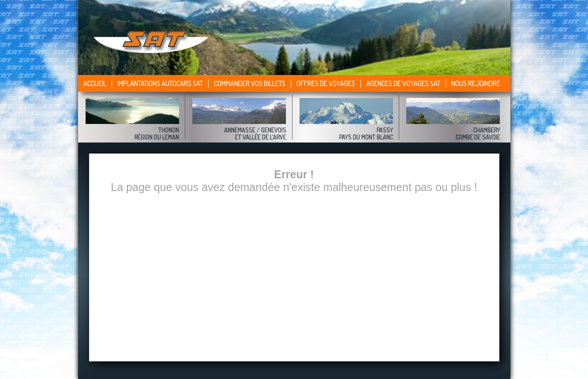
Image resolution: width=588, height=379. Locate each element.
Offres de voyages (326, 83)
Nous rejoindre (476, 83)
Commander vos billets (250, 83)
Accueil (95, 83)
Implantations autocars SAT (160, 83)
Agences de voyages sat (403, 83)
